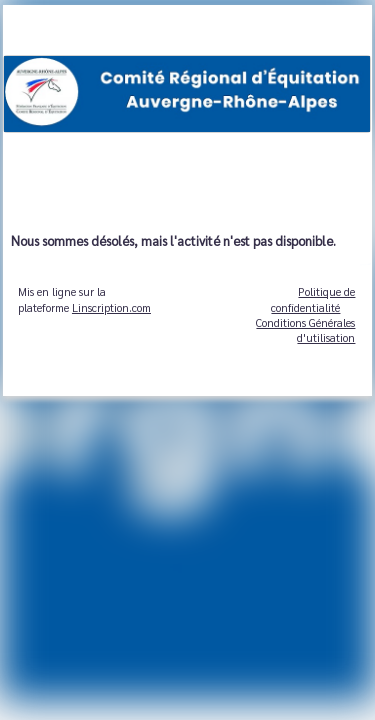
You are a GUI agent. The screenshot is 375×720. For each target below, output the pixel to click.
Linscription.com (111, 307)
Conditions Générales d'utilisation (305, 330)
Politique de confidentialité (313, 299)
